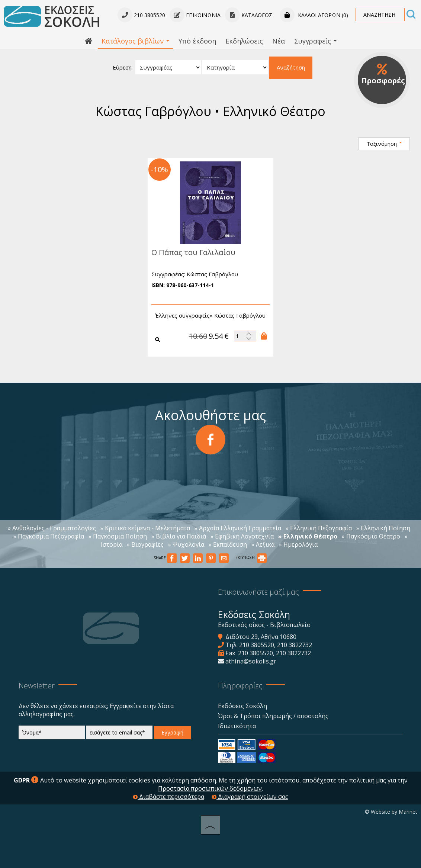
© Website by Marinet (391, 812)
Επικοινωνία (195, 15)
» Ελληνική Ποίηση (383, 528)
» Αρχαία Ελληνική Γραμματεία (238, 528)
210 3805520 (257, 645)
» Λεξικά (263, 544)
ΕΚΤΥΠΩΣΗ (251, 557)
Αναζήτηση (291, 67)
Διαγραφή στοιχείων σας (250, 797)
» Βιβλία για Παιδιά (179, 536)
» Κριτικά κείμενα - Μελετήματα (145, 528)
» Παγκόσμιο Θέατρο (371, 536)
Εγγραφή (172, 732)
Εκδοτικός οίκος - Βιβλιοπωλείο (264, 625)
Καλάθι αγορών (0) (314, 15)
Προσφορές (383, 74)
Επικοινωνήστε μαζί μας (258, 592)
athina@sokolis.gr (251, 661)
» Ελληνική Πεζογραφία (319, 528)
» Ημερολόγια (298, 544)
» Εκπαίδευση (228, 544)
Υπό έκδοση (197, 41)
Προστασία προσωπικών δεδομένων (210, 788)
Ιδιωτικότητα (237, 726)
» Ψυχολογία (186, 544)
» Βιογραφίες (145, 544)
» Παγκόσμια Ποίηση (118, 536)
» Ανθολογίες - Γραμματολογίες (52, 528)
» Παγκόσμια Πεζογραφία (49, 536)
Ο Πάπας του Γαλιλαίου (190, 252)
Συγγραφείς (315, 41)
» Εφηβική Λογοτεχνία (242, 536)
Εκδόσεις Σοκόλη (242, 706)
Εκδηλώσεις (244, 41)
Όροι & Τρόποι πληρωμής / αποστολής (273, 716)
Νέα (279, 41)
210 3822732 (295, 645)
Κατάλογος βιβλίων (135, 41)
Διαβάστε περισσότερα (168, 797)
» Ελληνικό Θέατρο (308, 536)
